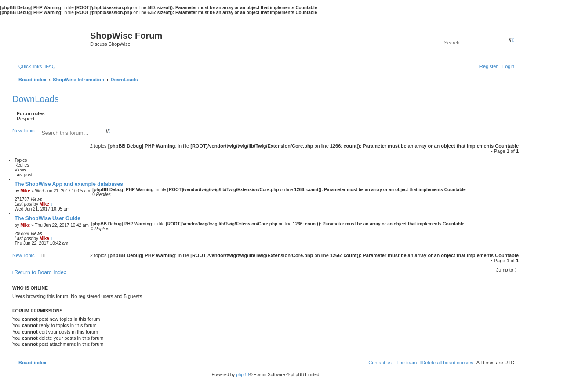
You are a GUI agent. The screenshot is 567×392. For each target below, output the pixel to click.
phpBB (243, 375)
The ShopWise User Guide (47, 218)
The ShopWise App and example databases (69, 184)
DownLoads (36, 99)
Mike (25, 191)
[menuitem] (50, 66)
